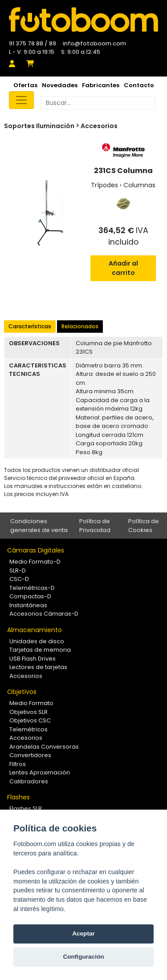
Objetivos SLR (29, 712)
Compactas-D (30, 596)
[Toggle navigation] (21, 100)
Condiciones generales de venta (39, 526)
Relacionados (80, 326)
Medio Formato (31, 703)
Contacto (139, 85)
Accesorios (99, 126)
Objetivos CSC (30, 720)
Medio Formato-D (35, 562)
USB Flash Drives (33, 659)
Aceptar (83, 934)
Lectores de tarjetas (38, 667)
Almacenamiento (35, 630)
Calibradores (29, 781)
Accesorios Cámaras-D (44, 614)
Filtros (18, 764)
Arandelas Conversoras (44, 747)
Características (30, 326)
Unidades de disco (37, 641)
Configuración (83, 957)
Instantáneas (28, 605)
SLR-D (18, 571)
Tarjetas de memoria (40, 650)
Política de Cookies (144, 526)
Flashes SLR (26, 809)
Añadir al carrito (123, 268)
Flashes (18, 797)
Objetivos (22, 692)
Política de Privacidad (95, 526)
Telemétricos (29, 729)
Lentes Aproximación (40, 772)
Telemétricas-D (32, 588)
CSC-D (19, 579)
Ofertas (25, 85)
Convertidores (30, 755)
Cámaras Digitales (36, 550)
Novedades (60, 85)
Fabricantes (101, 85)
